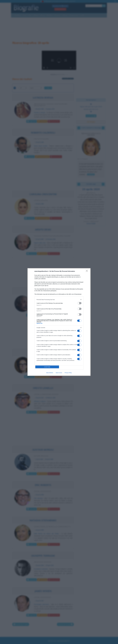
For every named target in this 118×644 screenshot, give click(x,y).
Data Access (59, 373)
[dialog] (59, 322)
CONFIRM (47, 367)
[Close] (87, 271)
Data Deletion (50, 373)
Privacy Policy (68, 373)
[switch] (79, 303)
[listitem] (59, 300)
